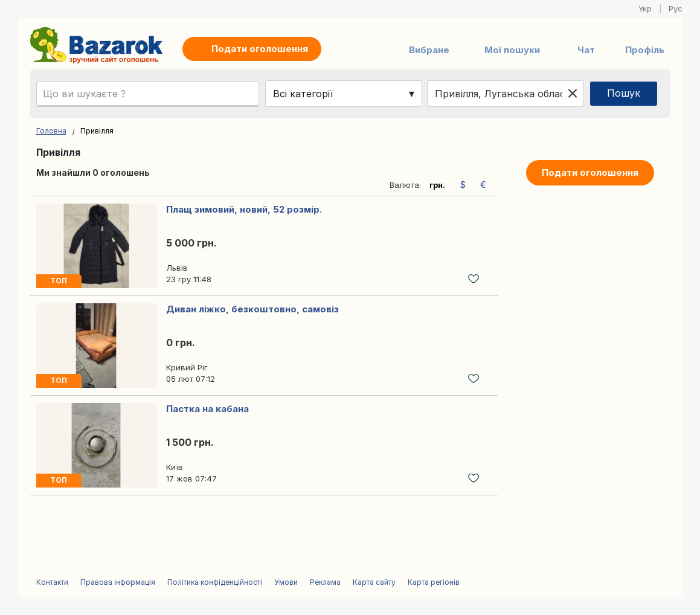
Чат (586, 50)
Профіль (645, 50)
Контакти (52, 582)
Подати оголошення (590, 172)
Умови (286, 582)
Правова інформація (118, 582)
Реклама (325, 582)
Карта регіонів (434, 582)
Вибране (429, 50)
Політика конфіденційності (215, 582)
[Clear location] (573, 94)
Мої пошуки (512, 50)
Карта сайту (374, 582)
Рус (676, 8)
